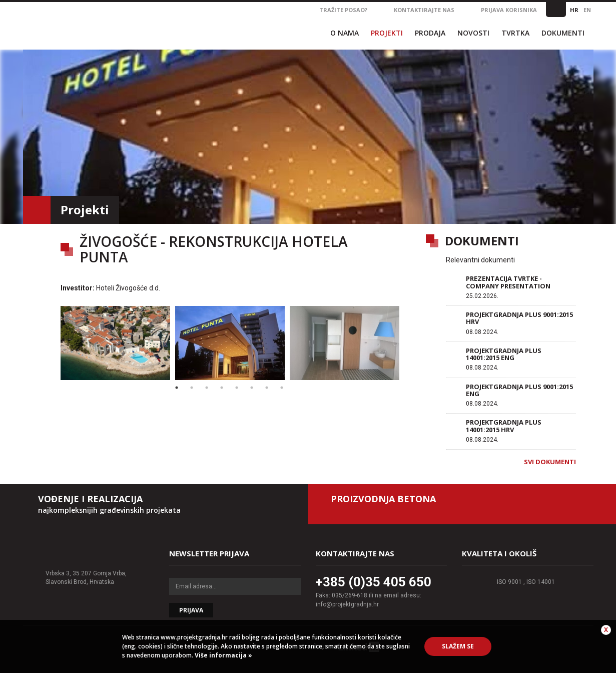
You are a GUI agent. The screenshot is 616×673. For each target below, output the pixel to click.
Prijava (191, 610)
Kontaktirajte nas (424, 10)
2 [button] (192, 388)
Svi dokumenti (550, 462)
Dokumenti (563, 33)
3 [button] (207, 388)
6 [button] (252, 388)
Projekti (387, 33)
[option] (115, 343)
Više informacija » (223, 655)
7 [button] (267, 388)
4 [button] (222, 388)
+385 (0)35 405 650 (374, 582)
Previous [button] (51, 343)
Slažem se (458, 646)
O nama (345, 33)
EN (587, 10)
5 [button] (237, 388)
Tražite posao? (343, 10)
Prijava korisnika (509, 10)
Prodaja (430, 33)
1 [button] (177, 388)
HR (574, 10)
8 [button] (282, 388)
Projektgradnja (137, 25)
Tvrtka (515, 33)
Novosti (473, 33)
